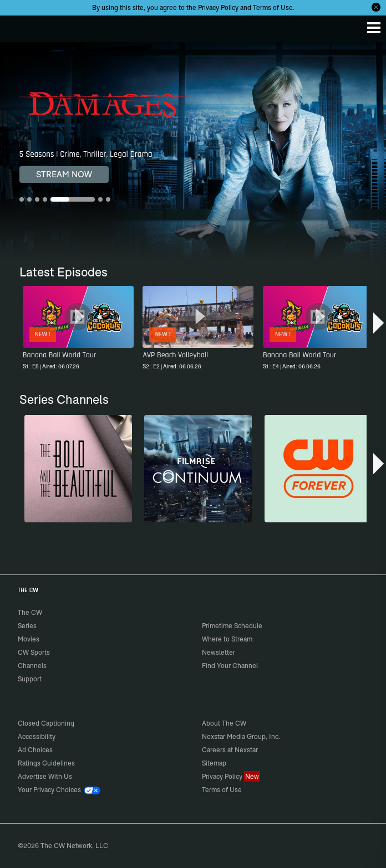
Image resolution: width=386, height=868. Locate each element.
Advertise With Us (45, 776)
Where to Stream (227, 639)
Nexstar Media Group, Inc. (241, 736)
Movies (29, 639)
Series (27, 626)
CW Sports (34, 652)
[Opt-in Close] (376, 7)
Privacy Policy (218, 7)
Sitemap (214, 763)
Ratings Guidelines (46, 763)
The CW (19, 26)
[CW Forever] (318, 469)
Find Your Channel (230, 666)
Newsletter (219, 652)
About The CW (224, 723)
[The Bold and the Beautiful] (78, 469)
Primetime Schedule (232, 626)
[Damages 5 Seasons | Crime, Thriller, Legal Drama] (193, 151)
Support (30, 679)
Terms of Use (273, 7)
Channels (32, 666)
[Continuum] (198, 469)
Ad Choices (35, 750)
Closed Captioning (46, 723)
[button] (379, 324)
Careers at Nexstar (230, 750)
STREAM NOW (64, 174)
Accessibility (37, 736)
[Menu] (374, 28)
